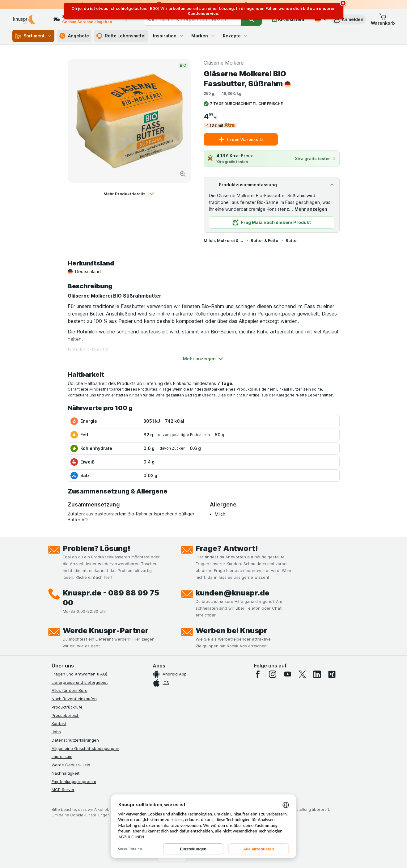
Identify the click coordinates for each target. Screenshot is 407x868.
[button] (348, 19)
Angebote (74, 36)
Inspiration (168, 36)
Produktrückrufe (67, 707)
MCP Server (63, 790)
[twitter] (302, 674)
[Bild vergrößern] (183, 174)
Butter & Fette (264, 240)
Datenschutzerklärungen (75, 740)
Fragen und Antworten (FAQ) (79, 674)
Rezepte (235, 36)
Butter (292, 240)
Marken (203, 36)
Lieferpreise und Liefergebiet (80, 682)
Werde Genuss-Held (71, 765)
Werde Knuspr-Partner (106, 631)
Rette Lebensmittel (121, 36)
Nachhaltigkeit (66, 773)
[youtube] (287, 674)
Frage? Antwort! (227, 548)
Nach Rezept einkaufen (74, 699)
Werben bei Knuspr (231, 631)
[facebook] (258, 674)
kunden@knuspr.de (233, 593)
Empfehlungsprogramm (74, 781)
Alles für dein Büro (70, 690)
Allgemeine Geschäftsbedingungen (85, 748)
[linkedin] (317, 674)
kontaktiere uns (82, 395)
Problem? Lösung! (97, 548)
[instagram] (273, 674)
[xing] (332, 674)
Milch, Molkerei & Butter (223, 240)
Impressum (62, 756)
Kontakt (59, 723)
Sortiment (33, 36)
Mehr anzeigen (311, 209)
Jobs (56, 732)
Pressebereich (66, 715)
